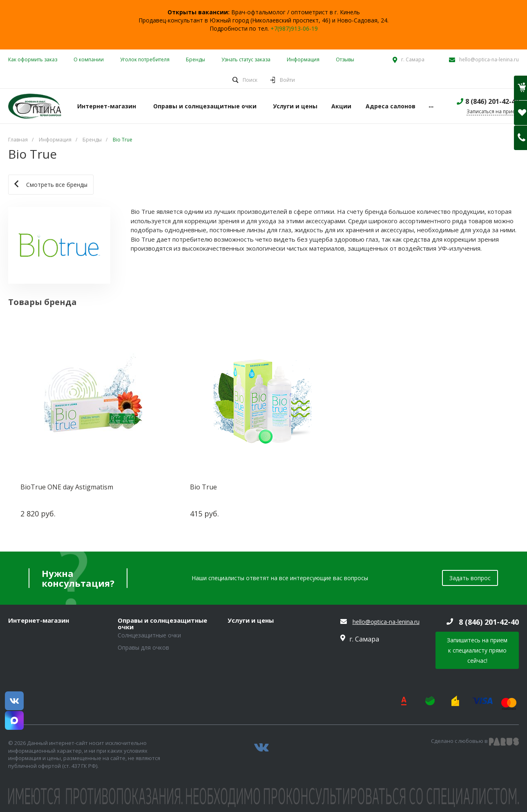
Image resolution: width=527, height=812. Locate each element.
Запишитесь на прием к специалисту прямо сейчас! (477, 650)
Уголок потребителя (145, 59)
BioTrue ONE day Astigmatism (67, 487)
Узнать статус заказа (246, 59)
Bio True (203, 487)
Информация (303, 59)
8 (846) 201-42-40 (492, 101)
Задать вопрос (470, 578)
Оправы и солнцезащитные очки (162, 624)
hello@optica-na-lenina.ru (489, 59)
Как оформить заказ (33, 59)
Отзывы (345, 59)
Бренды (195, 59)
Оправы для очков (143, 647)
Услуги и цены (251, 621)
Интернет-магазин (39, 621)
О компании (89, 59)
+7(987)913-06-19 (294, 28)
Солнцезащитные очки (149, 635)
